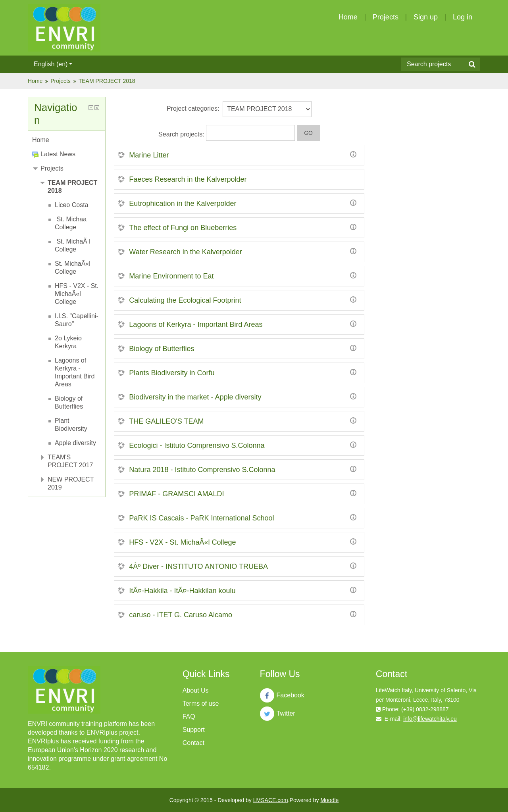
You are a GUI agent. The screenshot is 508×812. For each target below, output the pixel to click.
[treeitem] (67, 140)
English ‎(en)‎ (53, 64)
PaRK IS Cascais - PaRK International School (201, 518)
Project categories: (193, 108)
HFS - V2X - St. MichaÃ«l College (182, 542)
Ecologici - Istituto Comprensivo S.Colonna (197, 445)
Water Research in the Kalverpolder (185, 252)
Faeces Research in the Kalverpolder (188, 179)
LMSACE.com (271, 800)
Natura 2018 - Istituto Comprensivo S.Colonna (202, 470)
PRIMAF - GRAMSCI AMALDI (176, 494)
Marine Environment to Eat (171, 276)
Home (348, 17)
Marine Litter (149, 155)
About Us (196, 690)
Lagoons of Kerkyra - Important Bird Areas (196, 324)
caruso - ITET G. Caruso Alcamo (181, 615)
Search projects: (182, 134)
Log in (463, 17)
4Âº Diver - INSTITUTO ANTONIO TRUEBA (198, 566)
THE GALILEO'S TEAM (166, 421)
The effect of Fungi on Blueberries (183, 228)
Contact (193, 743)
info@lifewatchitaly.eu (430, 719)
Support (194, 730)
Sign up (426, 17)
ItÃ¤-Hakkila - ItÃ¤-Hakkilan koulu (182, 591)
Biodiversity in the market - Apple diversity (195, 397)
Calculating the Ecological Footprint (185, 300)
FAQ (189, 717)
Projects (386, 17)
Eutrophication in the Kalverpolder (183, 203)
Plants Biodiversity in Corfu (172, 373)
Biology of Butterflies (162, 349)
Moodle (329, 800)
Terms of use (201, 704)
